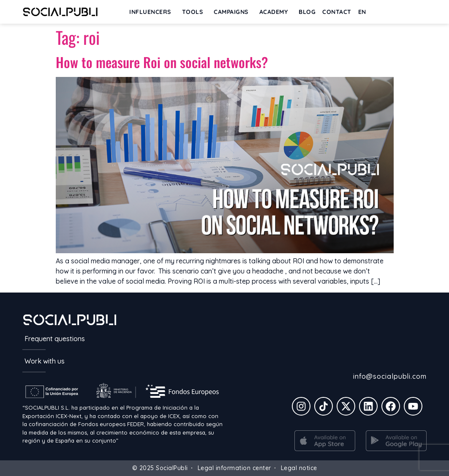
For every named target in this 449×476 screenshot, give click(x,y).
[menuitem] (364, 12)
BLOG (307, 12)
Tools (195, 12)
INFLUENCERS (152, 12)
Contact (337, 12)
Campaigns (233, 12)
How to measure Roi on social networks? (162, 62)
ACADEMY (276, 12)
